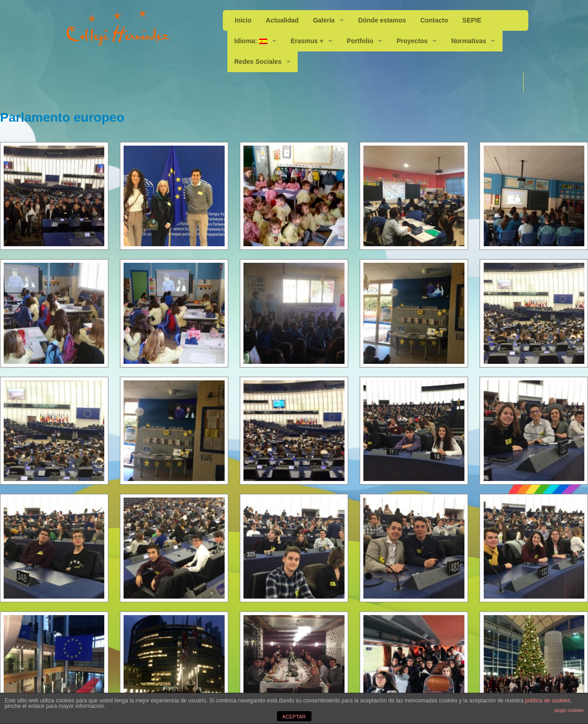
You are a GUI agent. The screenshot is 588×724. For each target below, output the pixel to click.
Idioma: (251, 41)
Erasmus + (307, 41)
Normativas (469, 41)
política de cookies (548, 701)
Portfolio (360, 41)
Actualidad (283, 20)
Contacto (434, 20)
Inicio (243, 20)
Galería (324, 20)
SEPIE (472, 20)
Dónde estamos (382, 20)
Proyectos (412, 41)
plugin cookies (569, 710)
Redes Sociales (258, 62)
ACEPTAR (294, 717)
